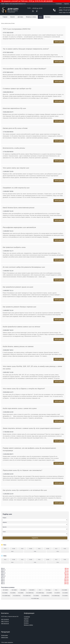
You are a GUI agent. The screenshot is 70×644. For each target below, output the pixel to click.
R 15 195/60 (65, 593)
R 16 (39, 549)
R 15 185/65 (21, 593)
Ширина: (35, 524)
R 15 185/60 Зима (56, 596)
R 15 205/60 (5, 593)
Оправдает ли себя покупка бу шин (16, 188)
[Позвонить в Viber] (33, 11)
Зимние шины (5, 637)
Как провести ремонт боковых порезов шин (19, 307)
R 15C (31, 549)
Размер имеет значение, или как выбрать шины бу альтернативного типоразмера (29, 449)
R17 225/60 (14, 590)
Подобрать (35, 538)
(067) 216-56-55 (64, 8)
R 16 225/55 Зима (35, 599)
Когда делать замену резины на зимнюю (18, 346)
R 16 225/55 (65, 596)
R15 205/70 (32, 590)
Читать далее (59, 42)
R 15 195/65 (64, 590)
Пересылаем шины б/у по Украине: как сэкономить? (22, 470)
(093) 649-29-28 (64, 13)
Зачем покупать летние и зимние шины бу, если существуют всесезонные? (32, 428)
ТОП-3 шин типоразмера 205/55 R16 (17, 29)
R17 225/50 (5, 590)
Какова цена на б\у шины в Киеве (15, 128)
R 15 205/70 (57, 593)
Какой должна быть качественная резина (19, 208)
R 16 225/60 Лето (17, 596)
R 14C (14, 549)
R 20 (35, 551)
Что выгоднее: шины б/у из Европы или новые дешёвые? (24, 69)
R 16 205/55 (13, 593)
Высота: (35, 528)
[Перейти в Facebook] (37, 11)
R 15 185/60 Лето (45, 596)
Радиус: (35, 519)
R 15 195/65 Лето (30, 593)
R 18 (65, 549)
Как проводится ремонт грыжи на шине (18, 287)
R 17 (56, 549)
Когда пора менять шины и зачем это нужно (20, 408)
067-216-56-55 (48, 1)
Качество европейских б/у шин (14, 108)
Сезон (35, 533)
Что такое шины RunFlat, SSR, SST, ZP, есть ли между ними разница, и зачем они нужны (32, 368)
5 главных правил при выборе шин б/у (17, 89)
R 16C (48, 549)
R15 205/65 (23, 590)
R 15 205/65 (49, 593)
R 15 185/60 (36, 596)
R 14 (5, 549)
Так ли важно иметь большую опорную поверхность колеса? (26, 49)
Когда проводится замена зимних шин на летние (21, 327)
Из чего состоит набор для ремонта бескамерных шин (24, 267)
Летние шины (4, 635)
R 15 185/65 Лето (27, 596)
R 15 (22, 549)
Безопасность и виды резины (14, 148)
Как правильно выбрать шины (14, 247)
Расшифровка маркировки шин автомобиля (19, 227)
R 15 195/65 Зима (40, 593)
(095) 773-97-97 (64, 10)
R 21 (58, 551)
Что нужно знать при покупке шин (16, 168)
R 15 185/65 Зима (6, 596)
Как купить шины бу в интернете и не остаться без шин (25, 490)
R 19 (12, 551)
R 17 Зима (48, 590)
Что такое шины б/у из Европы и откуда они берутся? (24, 389)
